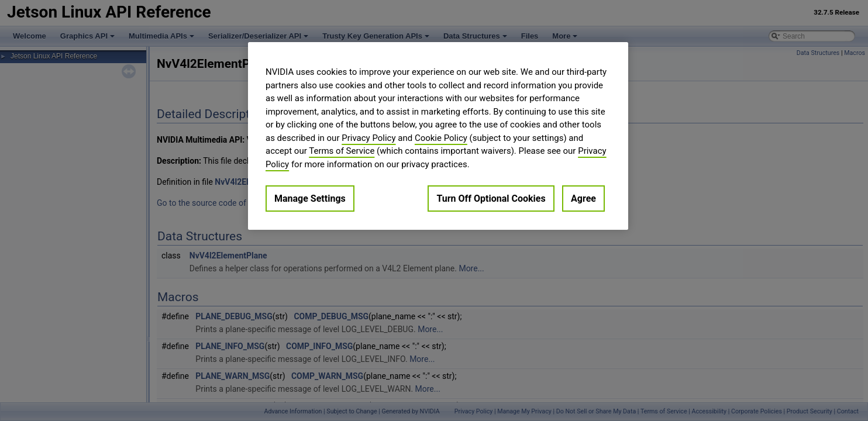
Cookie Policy (441, 138)
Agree (583, 199)
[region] (438, 136)
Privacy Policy (368, 138)
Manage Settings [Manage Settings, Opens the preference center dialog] (310, 199)
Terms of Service (342, 151)
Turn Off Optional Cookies (491, 199)
